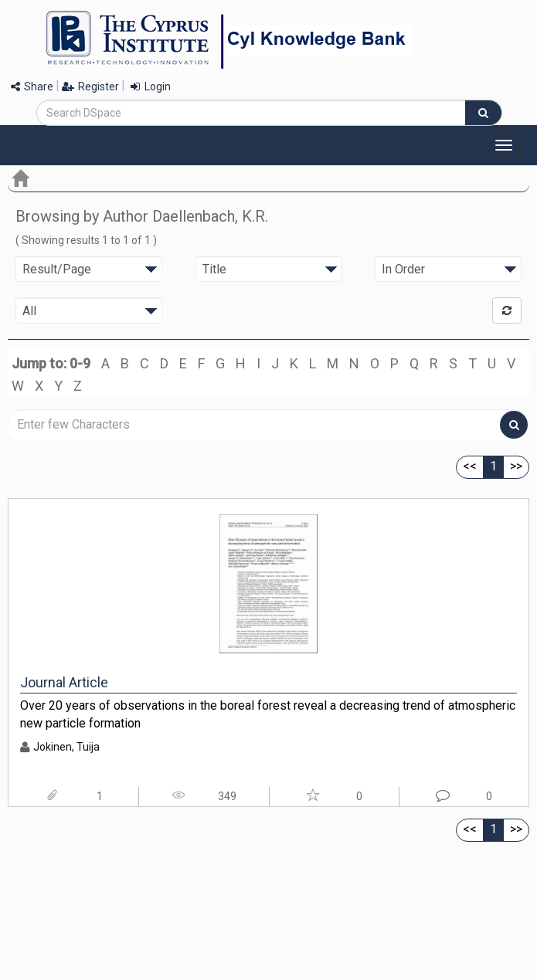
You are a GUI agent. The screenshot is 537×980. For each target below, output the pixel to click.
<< (470, 466)
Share (32, 86)
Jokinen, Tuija (66, 747)
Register (90, 86)
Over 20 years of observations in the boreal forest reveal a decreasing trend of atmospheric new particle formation (268, 714)
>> (516, 466)
